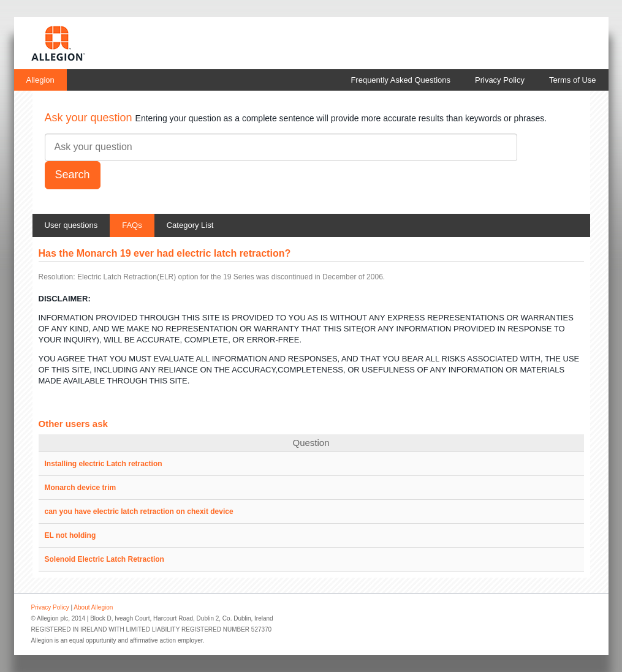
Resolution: (57, 277)
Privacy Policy (500, 80)
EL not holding (70, 535)
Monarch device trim (81, 488)
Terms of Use (573, 80)
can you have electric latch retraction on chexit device (139, 512)
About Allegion (93, 607)
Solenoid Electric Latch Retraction (104, 559)
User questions (71, 225)
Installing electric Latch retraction (104, 464)
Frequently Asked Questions (400, 80)
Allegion (40, 80)
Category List (190, 225)
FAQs (132, 225)
